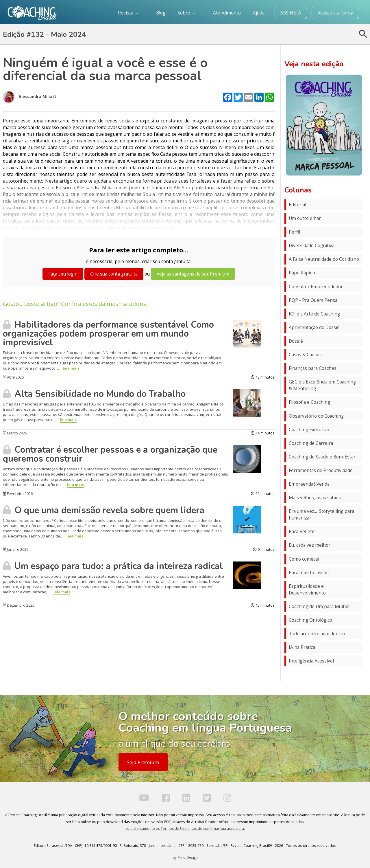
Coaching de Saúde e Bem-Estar (322, 457)
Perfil (294, 232)
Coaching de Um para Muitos (319, 607)
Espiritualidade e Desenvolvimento (307, 590)
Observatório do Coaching (316, 416)
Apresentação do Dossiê (314, 327)
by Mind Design (185, 857)
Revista (128, 13)
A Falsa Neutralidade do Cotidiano (324, 259)
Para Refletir (302, 532)
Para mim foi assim (309, 573)
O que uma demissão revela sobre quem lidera (104, 510)
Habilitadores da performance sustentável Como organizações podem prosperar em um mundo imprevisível (108, 334)
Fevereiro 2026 (18, 493)
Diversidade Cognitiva (312, 246)
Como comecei (304, 559)
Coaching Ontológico (310, 620)
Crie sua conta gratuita (114, 274)
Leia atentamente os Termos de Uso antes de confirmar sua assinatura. (185, 828)
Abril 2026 (13, 377)
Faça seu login (63, 274)
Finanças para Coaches (313, 368)
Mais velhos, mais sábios (315, 498)
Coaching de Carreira (311, 443)
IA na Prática (302, 647)
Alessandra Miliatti (30, 97)
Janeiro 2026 (16, 549)
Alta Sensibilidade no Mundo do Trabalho (94, 394)
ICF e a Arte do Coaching (314, 314)
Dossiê (296, 341)
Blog (161, 13)
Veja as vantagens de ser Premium (193, 274)
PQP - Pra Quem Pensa (313, 300)
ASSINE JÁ (291, 13)
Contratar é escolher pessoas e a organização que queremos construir (110, 454)
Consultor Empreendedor (316, 287)
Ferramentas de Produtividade (321, 470)
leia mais (71, 368)
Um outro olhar (305, 218)
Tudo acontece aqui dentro (317, 634)
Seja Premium (143, 762)
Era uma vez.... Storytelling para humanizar (321, 515)
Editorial (297, 205)
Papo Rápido (302, 273)
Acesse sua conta (335, 13)
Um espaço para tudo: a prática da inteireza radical (113, 566)
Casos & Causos (305, 355)
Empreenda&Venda (309, 484)
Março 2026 (15, 433)
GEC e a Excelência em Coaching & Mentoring (322, 385)
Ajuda (259, 13)
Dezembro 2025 (19, 605)
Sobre (186, 13)
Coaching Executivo (309, 430)
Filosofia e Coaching (309, 402)
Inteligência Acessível (311, 661)
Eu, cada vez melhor (310, 545)
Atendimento (227, 13)
